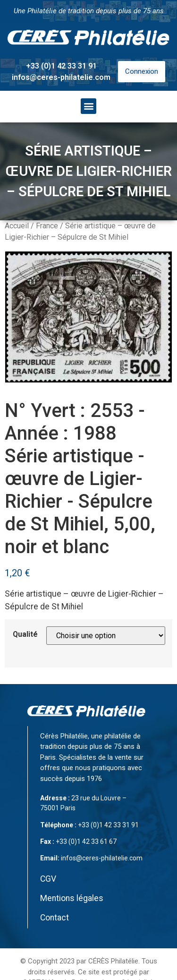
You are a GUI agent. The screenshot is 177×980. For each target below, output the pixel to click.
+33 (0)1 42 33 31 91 (61, 66)
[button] (88, 106)
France (47, 226)
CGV (48, 879)
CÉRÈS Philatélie (113, 961)
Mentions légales (72, 898)
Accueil (17, 226)
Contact (55, 918)
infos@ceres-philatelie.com (61, 77)
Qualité (25, 634)
